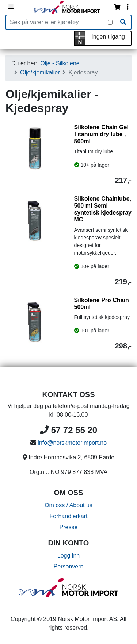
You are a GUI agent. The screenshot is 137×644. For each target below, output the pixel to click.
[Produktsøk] (57, 22)
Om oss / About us (68, 505)
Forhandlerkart (68, 516)
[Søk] (123, 22)
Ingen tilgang (108, 37)
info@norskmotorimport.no (72, 443)
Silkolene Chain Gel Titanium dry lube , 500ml (101, 134)
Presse (69, 527)
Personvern (69, 566)
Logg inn (68, 556)
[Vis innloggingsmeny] (128, 7)
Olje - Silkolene (60, 63)
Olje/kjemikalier (40, 72)
